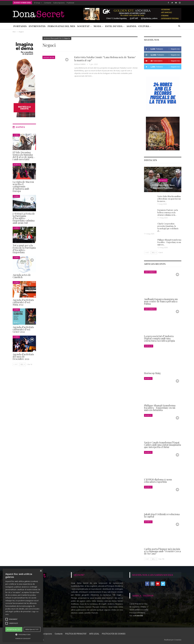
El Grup (37, 3)
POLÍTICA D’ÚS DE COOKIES (114, 634)
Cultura (144, 26)
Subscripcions (59, 3)
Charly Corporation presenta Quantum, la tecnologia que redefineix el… (168, 227)
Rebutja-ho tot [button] (32, 629)
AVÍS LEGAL (94, 634)
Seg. (154, 252)
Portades (20, 26)
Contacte (48, 3)
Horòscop (149, 346)
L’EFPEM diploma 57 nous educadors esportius (163, 187)
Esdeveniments (150, 272)
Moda (97, 26)
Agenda (131, 26)
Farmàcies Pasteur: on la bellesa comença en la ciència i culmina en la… (168, 212)
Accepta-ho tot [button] (14, 629)
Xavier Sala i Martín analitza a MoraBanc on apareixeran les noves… (169, 199)
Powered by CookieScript (23, 639)
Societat (83, 26)
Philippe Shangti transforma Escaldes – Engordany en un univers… (169, 242)
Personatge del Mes (61, 26)
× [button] (41, 571)
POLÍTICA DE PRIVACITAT (76, 634)
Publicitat (70, 3)
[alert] (23, 605)
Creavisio (178, 640)
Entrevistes (37, 26)
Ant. (147, 252)
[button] (23, 635)
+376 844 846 (138, 616)
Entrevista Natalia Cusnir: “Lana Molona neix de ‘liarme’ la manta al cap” (105, 59)
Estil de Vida (114, 26)
